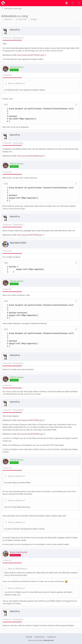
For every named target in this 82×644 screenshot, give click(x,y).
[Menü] (79, 3)
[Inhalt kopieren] (76, 105)
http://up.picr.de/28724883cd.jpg (30, 156)
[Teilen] (78, 24)
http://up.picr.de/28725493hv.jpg (30, 434)
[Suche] (67, 3)
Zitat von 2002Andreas (17, 569)
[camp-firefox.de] (3, 3)
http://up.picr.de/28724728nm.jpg (30, 55)
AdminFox (8, 19)
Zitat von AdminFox (16, 83)
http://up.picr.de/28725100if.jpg (29, 235)
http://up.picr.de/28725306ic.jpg (30, 420)
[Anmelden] (73, 3)
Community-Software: (41, 640)
